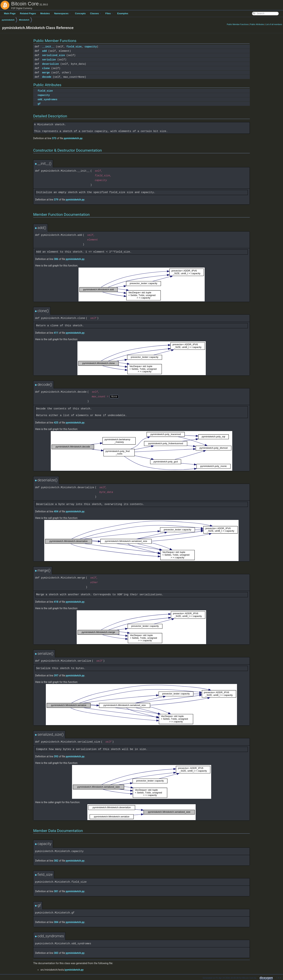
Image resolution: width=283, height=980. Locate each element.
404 (56, 511)
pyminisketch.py (73, 138)
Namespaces (62, 13)
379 (56, 200)
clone (46, 68)
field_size (74, 47)
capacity (91, 47)
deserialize (51, 64)
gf (39, 104)
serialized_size (54, 55)
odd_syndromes (47, 99)
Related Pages (28, 13)
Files (109, 13)
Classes (96, 13)
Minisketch (24, 20)
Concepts (80, 13)
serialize (49, 60)
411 (56, 333)
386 (56, 259)
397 (56, 676)
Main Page (10, 13)
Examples (123, 13)
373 (54, 138)
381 (56, 891)
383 (56, 953)
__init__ (48, 47)
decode (47, 77)
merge (46, 73)
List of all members (274, 24)
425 (56, 423)
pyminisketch (8, 20)
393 (56, 756)
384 (56, 922)
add (44, 51)
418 (56, 602)
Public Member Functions (238, 24)
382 (56, 861)
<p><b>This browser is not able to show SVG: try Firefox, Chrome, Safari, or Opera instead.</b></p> (142, 284)
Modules (45, 13)
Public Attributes (257, 24)
